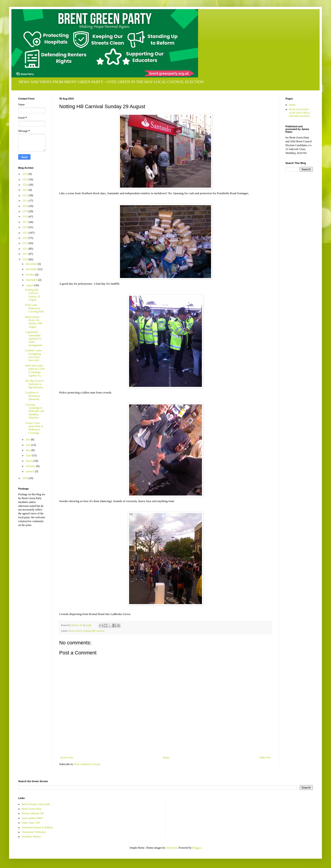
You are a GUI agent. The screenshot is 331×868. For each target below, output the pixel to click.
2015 (26, 233)
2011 (26, 254)
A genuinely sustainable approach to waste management (34, 339)
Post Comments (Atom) (87, 764)
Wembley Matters (31, 837)
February (31, 466)
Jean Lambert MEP (32, 818)
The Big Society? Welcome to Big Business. (34, 384)
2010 (26, 259)
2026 (26, 174)
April (29, 455)
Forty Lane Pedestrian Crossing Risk (34, 308)
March (30, 461)
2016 (26, 227)
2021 (26, 201)
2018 (26, 217)
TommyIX (172, 848)
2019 (26, 211)
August (30, 285)
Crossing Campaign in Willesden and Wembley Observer (35, 411)
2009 (26, 478)
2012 (26, 249)
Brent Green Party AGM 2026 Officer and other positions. (300, 113)
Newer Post (67, 758)
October (31, 275)
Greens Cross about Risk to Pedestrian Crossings (34, 428)
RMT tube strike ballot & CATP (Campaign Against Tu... (35, 371)
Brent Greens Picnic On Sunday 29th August (34, 322)
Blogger (197, 848)
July (28, 439)
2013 (26, 243)
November (32, 269)
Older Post (265, 758)
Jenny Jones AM (31, 823)
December (32, 264)
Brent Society (75, 631)
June (29, 445)
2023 (26, 190)
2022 (26, 195)
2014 (26, 238)
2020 (26, 206)
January (30, 471)
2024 (26, 185)
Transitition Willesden (34, 832)
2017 (26, 222)
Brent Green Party (32, 809)
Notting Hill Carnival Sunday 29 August (33, 295)
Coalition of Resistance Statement (33, 396)
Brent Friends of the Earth (36, 804)
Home (166, 758)
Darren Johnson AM (33, 813)
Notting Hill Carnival (94, 631)
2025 (26, 179)
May (29, 450)
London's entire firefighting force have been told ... (33, 355)
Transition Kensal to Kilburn (37, 827)
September (32, 280)
